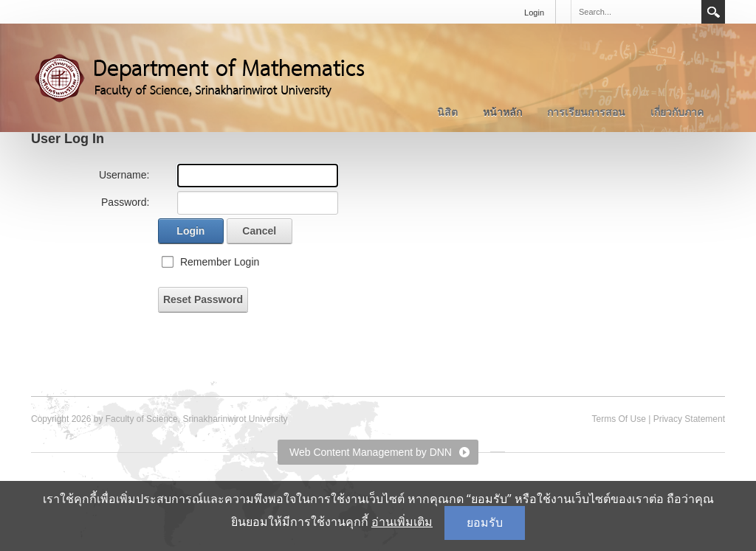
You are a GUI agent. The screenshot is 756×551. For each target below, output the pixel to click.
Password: (125, 202)
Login (534, 13)
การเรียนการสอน (586, 112)
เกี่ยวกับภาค (677, 112)
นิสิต (447, 112)
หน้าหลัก (502, 112)
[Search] (636, 12)
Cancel (259, 231)
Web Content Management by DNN (371, 452)
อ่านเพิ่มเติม (402, 522)
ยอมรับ (485, 523)
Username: (124, 175)
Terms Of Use (618, 419)
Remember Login (220, 262)
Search (713, 12)
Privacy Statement (689, 419)
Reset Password (203, 299)
